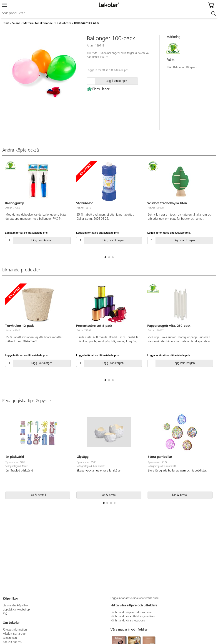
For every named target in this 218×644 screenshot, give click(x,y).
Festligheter (63, 23)
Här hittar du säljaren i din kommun (132, 613)
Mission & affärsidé (14, 634)
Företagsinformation (15, 630)
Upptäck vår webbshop (16, 610)
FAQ (5, 614)
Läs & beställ (38, 495)
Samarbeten (10, 638)
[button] (105, 257)
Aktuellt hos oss (12, 642)
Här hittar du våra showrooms (128, 621)
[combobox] (109, 14)
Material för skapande (38, 23)
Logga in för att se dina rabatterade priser (135, 598)
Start (6, 23)
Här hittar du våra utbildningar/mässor (133, 617)
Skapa (16, 23)
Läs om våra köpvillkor (16, 606)
